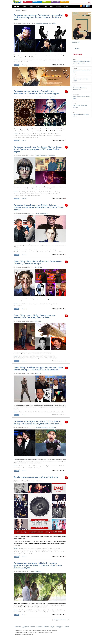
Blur (20, 250)
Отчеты (45, 6)
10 (66, 205)
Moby (28, 358)
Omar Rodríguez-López (43, 252)
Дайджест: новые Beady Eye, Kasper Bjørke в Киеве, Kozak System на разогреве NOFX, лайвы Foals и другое (38, 149)
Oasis (49, 610)
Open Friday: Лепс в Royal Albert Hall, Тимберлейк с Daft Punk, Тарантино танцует (38, 262)
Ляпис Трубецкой (47, 466)
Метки (16, 60)
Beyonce (36, 192)
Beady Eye (44, 60)
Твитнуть (24, 65)
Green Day (43, 612)
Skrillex (47, 358)
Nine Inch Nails (51, 356)
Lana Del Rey (23, 192)
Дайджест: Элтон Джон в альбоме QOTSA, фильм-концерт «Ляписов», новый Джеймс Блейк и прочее (38, 423)
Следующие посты (60, 620)
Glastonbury (49, 136)
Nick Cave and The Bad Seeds (25, 554)
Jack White (55, 466)
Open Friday (49, 304)
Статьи (31, 6)
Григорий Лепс (18, 306)
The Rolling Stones (35, 612)
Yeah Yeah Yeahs (41, 136)
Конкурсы (59, 6)
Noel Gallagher (53, 250)
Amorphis (26, 62)
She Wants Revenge (19, 136)
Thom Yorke (54, 412)
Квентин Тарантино (34, 304)
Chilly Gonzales (32, 468)
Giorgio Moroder (36, 196)
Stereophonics (61, 552)
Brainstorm (27, 136)
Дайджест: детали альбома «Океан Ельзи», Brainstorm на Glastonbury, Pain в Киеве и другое (37, 92)
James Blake (46, 468)
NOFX (33, 194)
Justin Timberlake (24, 304)
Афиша (66, 6)
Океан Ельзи (51, 134)
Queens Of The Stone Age (34, 134)
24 (66, 315)
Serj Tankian (38, 610)
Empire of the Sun (52, 60)
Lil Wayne (62, 252)
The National (23, 60)
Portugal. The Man (18, 62)
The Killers (29, 60)
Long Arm (39, 468)
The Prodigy (31, 548)
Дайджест (24, 6)
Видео (52, 6)
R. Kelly (55, 304)
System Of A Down (19, 612)
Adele (38, 356)
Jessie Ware (25, 250)
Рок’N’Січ (35, 138)
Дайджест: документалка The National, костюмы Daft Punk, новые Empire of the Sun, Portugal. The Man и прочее (38, 17)
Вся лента (16, 6)
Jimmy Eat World (48, 194)
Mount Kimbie (57, 136)
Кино (21, 356)
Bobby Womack (18, 252)
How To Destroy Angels (20, 358)
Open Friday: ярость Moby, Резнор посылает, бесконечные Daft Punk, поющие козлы (35, 316)
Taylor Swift (33, 358)
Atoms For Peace (45, 412)
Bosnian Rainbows (54, 252)
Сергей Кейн (52, 23)
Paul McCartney (61, 610)
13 (66, 147)
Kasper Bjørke (17, 138)
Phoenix (25, 468)
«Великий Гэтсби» (19, 196)
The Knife (38, 552)
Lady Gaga (44, 610)
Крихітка (49, 612)
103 (66, 477)
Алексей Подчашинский (42, 23)
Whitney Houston (54, 358)
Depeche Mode (23, 134)
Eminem (32, 550)
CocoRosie (46, 192)
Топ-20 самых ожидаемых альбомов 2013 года (36, 477)
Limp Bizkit (32, 250)
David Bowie (50, 550)
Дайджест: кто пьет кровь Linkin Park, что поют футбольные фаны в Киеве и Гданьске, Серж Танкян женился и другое (38, 565)
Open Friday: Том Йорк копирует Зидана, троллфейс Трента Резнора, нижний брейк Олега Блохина (39, 369)
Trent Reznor (43, 356)
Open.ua (77, 48)
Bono (59, 60)
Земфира (44, 550)
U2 (40, 60)
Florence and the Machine (20, 194)
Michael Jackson (18, 468)
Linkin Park (31, 610)
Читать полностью (58, 65)
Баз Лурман (27, 196)
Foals (29, 194)
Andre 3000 (30, 192)
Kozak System (56, 194)
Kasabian (54, 610)
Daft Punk (24, 10)
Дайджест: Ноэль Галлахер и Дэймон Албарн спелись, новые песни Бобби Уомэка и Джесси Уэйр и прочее (39, 207)
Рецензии (38, 6)
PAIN (23, 138)
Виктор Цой (26, 356)
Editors (56, 550)
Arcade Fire (54, 552)
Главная (18, 10)
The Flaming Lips (24, 466)
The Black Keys (18, 550)
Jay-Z (40, 192)
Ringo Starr (55, 612)
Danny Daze (29, 138)
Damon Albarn (32, 252)
